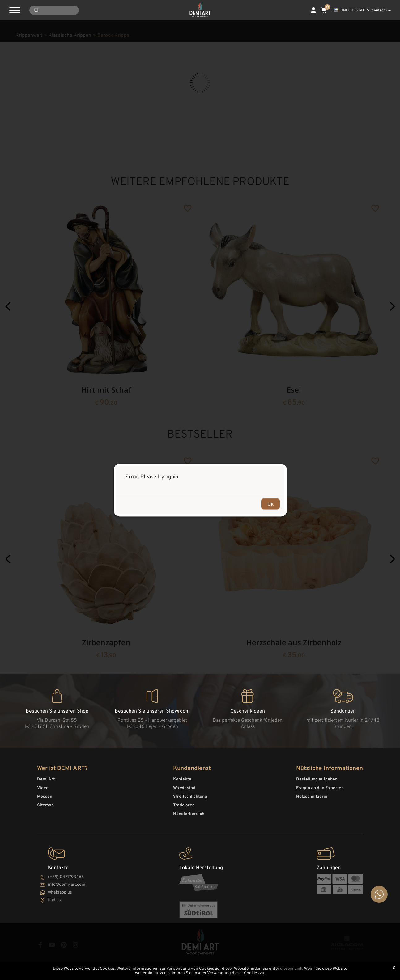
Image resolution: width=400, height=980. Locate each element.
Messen (45, 797)
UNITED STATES (362, 11)
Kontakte (182, 779)
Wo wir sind (184, 788)
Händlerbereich (189, 814)
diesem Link (291, 969)
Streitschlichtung (190, 797)
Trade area (184, 805)
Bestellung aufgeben (317, 779)
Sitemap (45, 805)
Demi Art (46, 779)
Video (43, 788)
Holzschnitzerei (312, 797)
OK (270, 504)
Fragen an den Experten (320, 788)
